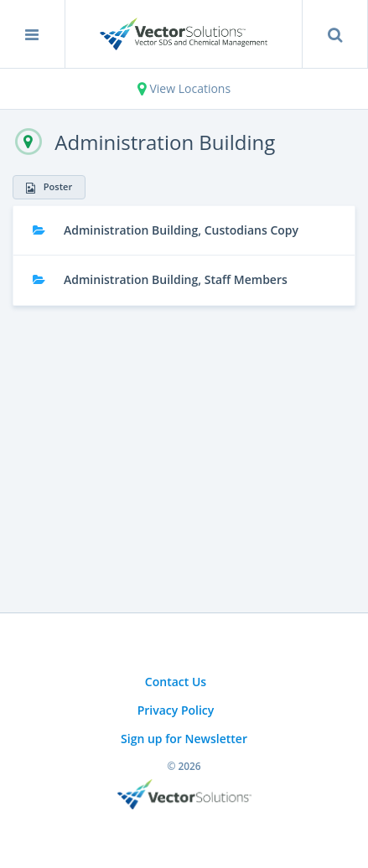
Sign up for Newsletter (184, 739)
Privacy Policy (176, 710)
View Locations (184, 88)
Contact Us (176, 682)
